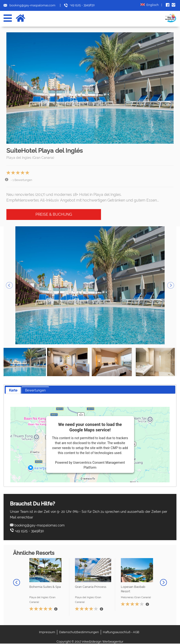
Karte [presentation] (13, 390)
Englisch (151, 5)
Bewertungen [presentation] (35, 390)
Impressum (47, 632)
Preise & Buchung (54, 214)
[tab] (13, 390)
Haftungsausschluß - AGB (121, 632)
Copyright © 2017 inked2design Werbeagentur (90, 642)
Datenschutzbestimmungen (79, 632)
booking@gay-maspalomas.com (40, 525)
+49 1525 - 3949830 (29, 531)
